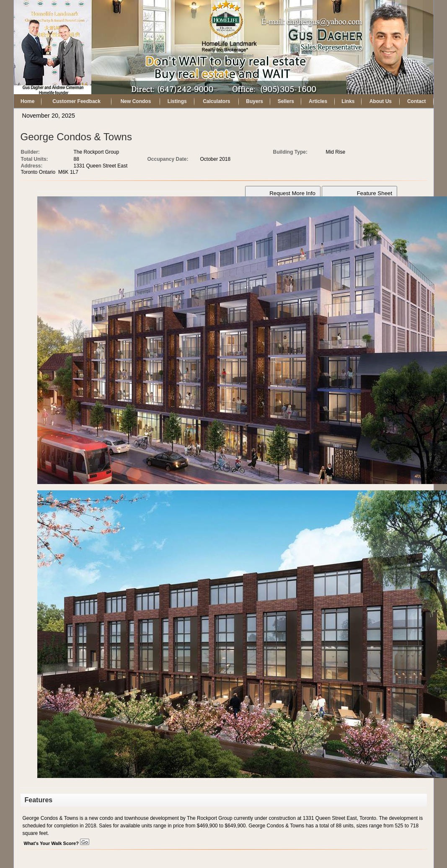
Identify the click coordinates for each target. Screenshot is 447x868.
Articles (318, 101)
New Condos (136, 101)
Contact (417, 101)
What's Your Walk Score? (57, 843)
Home (27, 101)
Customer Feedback (76, 101)
